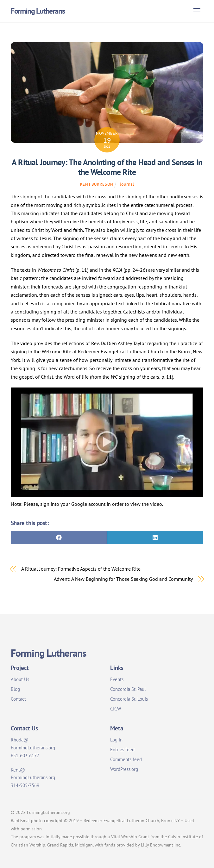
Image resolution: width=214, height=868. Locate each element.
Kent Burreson (97, 184)
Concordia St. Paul (128, 689)
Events (117, 679)
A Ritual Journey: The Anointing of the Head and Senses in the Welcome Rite (107, 167)
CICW (116, 709)
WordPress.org (124, 769)
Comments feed (126, 759)
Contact (18, 699)
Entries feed (122, 750)
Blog (15, 689)
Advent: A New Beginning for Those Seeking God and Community (123, 579)
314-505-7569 (25, 785)
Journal (127, 184)
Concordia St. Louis (129, 699)
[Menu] (197, 9)
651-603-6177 (25, 756)
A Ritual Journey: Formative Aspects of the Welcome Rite (81, 569)
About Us (20, 679)
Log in (116, 740)
